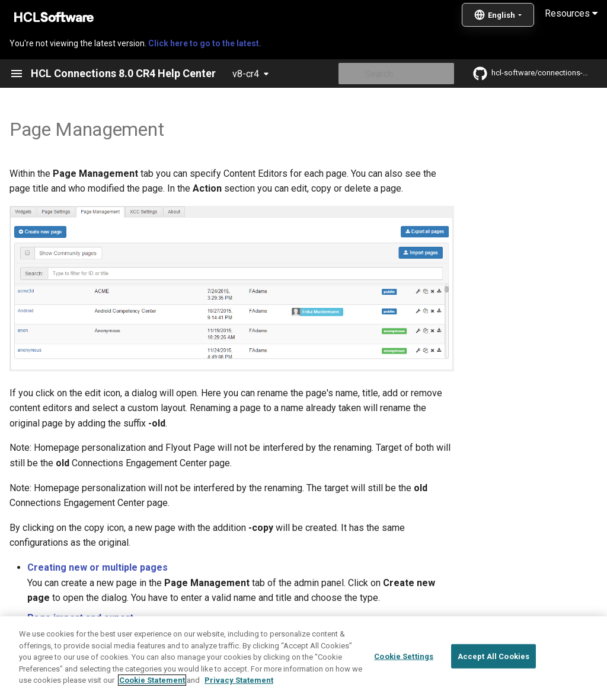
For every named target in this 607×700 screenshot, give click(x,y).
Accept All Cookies (493, 686)
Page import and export (80, 618)
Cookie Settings (404, 686)
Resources (571, 13)
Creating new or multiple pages (98, 567)
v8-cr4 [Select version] (246, 74)
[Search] (385, 74)
